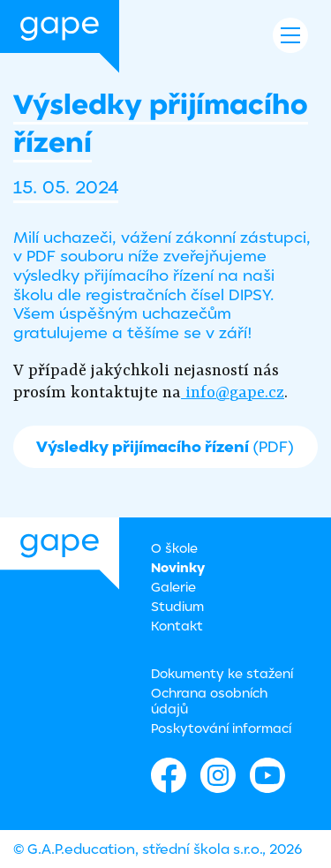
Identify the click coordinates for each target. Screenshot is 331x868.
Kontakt (177, 626)
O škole (174, 548)
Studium (177, 606)
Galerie (173, 587)
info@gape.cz (233, 392)
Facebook (169, 775)
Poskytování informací (221, 728)
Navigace (290, 35)
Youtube (267, 775)
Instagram (218, 775)
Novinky (178, 567)
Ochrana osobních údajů (209, 701)
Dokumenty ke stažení (222, 673)
